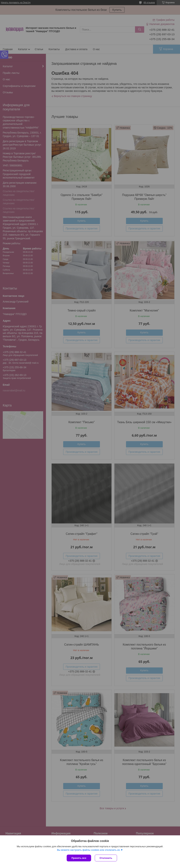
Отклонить (106, 858)
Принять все (79, 858)
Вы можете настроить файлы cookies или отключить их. (89, 850)
